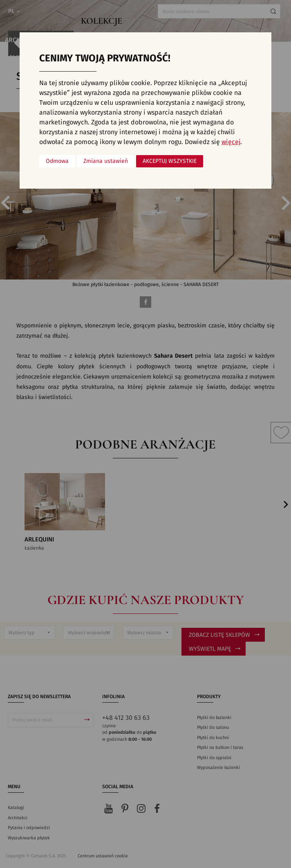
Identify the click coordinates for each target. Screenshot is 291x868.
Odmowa (57, 161)
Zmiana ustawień (106, 161)
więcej (231, 142)
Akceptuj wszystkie (170, 161)
